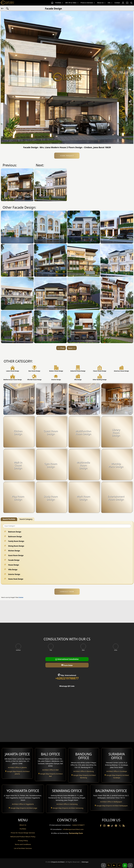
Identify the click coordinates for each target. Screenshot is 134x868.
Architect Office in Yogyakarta (23, 804)
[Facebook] (101, 826)
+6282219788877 (67, 678)
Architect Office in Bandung (84, 771)
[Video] (114, 865)
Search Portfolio (9, 519)
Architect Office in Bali (50, 770)
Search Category (26, 519)
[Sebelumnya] (103, 865)
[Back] (3, 8)
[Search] (131, 3)
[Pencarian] (109, 865)
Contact (117, 3)
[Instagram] (105, 826)
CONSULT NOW (67, 592)
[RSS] (124, 826)
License (21, 597)
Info (110, 3)
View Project (67, 156)
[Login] (123, 3)
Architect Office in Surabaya (117, 771)
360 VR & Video (72, 3)
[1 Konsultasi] (125, 865)
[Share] (119, 865)
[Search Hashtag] (7, 8)
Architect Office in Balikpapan (111, 802)
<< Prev (61, 348)
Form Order (67, 665)
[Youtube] (109, 826)
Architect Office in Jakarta (17, 767)
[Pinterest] (116, 826)
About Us (102, 3)
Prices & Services (88, 3)
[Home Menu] (52, 3)
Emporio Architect (58, 862)
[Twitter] (120, 827)
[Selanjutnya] (130, 865)
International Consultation (67, 659)
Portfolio (59, 3)
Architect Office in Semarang (67, 804)
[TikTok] (112, 826)
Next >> (72, 348)
